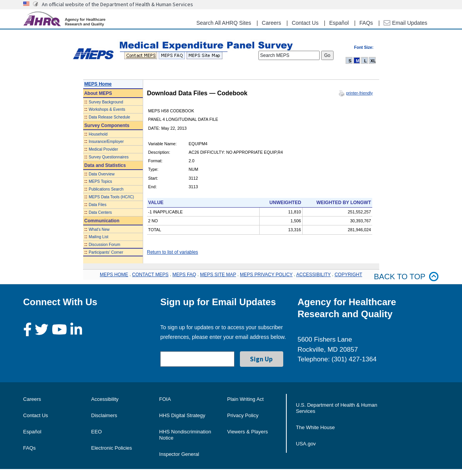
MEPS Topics (100, 181)
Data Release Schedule (109, 117)
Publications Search (106, 189)
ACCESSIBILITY (314, 275)
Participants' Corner (106, 252)
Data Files (98, 205)
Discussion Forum (104, 245)
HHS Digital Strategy (182, 415)
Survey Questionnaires (109, 157)
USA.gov (306, 444)
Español (339, 23)
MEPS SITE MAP (218, 275)
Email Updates (405, 23)
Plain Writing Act (245, 399)
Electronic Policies (112, 448)
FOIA (165, 399)
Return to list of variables (173, 252)
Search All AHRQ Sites (224, 23)
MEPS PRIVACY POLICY (266, 275)
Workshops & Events (107, 109)
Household (98, 134)
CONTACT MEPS (150, 275)
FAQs (366, 23)
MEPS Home (98, 84)
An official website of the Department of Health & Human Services (117, 4)
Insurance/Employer (106, 142)
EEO (97, 432)
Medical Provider (103, 149)
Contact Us (305, 23)
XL (373, 61)
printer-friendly (359, 93)
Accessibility (105, 399)
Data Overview (102, 174)
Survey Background (106, 102)
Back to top (406, 277)
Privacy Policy (243, 415)
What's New (99, 229)
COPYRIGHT (348, 275)
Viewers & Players (247, 432)
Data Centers (100, 212)
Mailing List (98, 237)
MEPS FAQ (184, 275)
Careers (272, 23)
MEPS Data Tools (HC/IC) (111, 197)
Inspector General (179, 454)
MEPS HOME (114, 275)
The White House (315, 427)
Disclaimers (104, 415)
